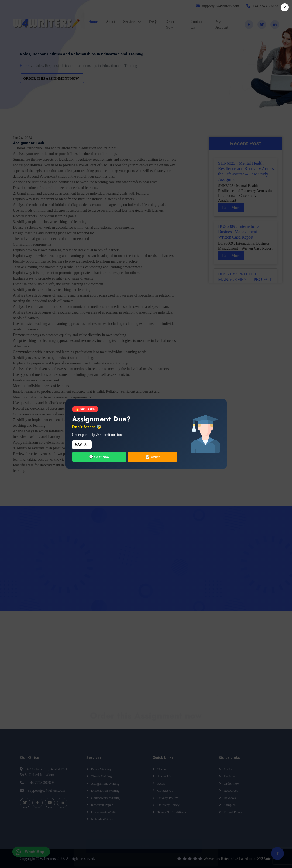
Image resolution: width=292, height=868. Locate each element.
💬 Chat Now (99, 457)
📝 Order (153, 457)
